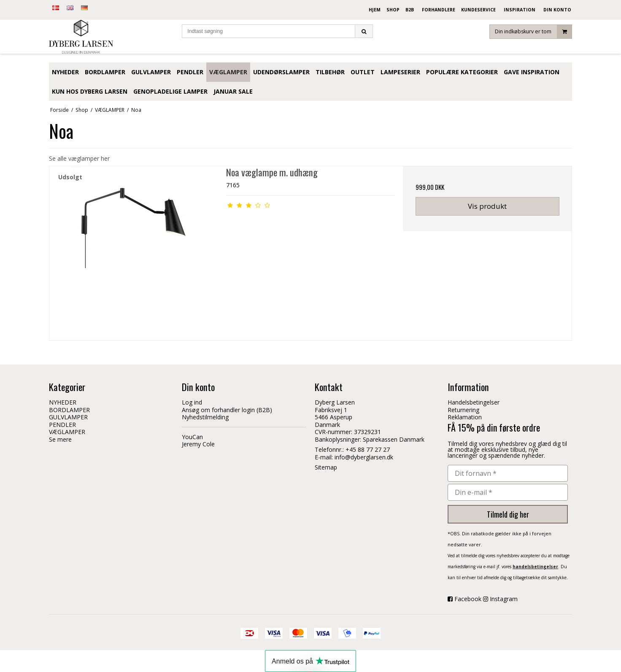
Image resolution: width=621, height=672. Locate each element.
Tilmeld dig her (508, 514)
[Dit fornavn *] (508, 473)
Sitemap (326, 467)
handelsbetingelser (535, 567)
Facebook (468, 599)
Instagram (504, 599)
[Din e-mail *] (508, 492)
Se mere (60, 439)
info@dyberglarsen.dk (364, 457)
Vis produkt (487, 206)
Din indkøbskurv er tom (533, 36)
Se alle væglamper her (79, 158)
